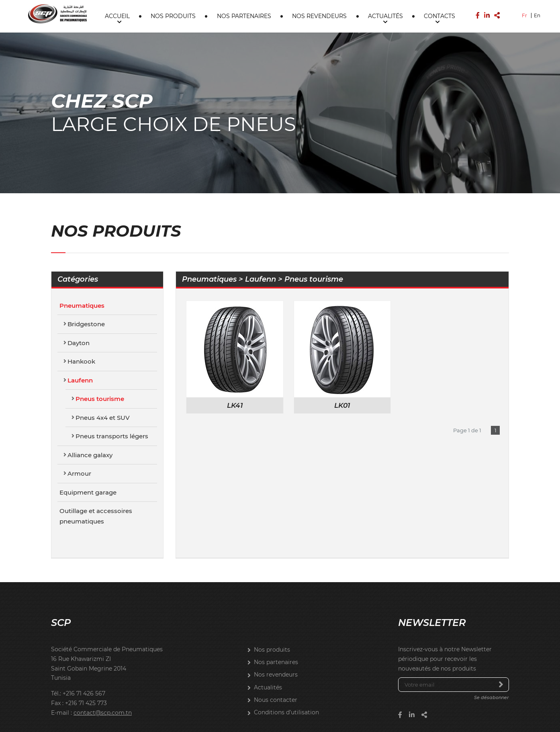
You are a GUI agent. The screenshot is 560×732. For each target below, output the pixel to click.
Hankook (81, 326)
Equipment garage (88, 457)
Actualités (385, 16)
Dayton (79, 308)
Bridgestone (86, 289)
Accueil (117, 16)
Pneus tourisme (100, 364)
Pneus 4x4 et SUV (103, 382)
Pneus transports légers (112, 401)
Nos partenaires (244, 16)
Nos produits (173, 16)
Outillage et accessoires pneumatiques (96, 481)
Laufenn (80, 345)
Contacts (439, 16)
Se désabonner (492, 662)
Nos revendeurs (319, 16)
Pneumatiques (82, 270)
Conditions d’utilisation (286, 677)
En (537, 15)
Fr (524, 15)
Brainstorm (280, 720)
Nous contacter (276, 665)
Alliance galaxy (90, 420)
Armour (79, 439)
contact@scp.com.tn (103, 677)
